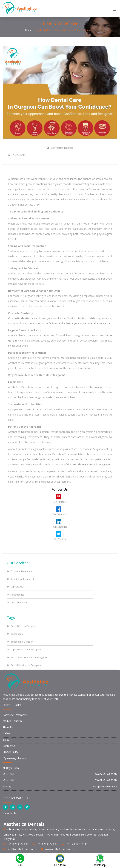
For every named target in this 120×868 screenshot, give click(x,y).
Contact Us (9, 746)
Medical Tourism (12, 721)
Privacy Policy (10, 752)
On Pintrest (60, 502)
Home (28, 30)
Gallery (7, 733)
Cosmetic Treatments (15, 715)
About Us (8, 727)
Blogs (6, 740)
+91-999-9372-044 (47, 844)
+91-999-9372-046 (18, 844)
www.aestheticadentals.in (59, 849)
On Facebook (60, 514)
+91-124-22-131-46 (76, 844)
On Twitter (60, 539)
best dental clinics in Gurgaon (91, 464)
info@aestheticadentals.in (22, 849)
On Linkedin (60, 527)
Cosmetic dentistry (21, 318)
